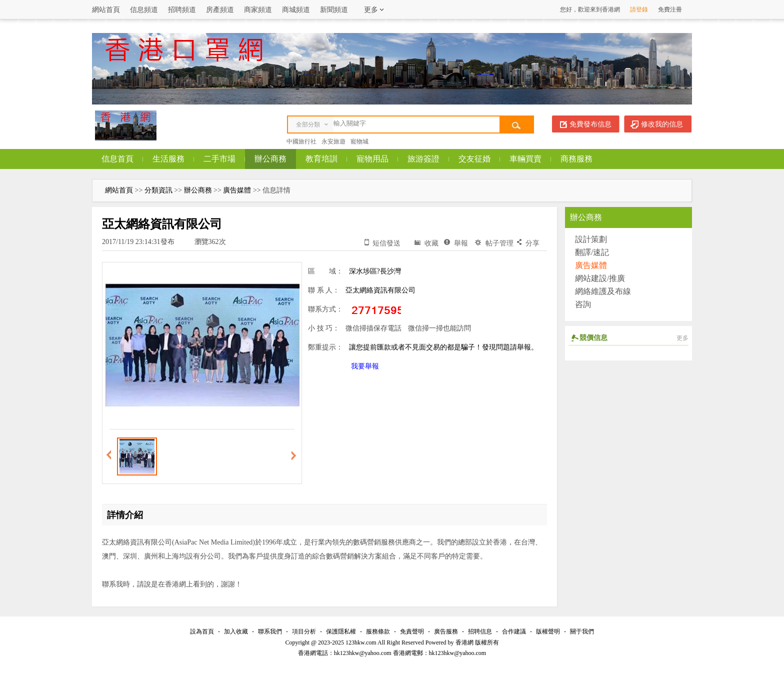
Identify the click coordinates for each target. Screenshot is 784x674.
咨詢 (583, 304)
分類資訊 (158, 190)
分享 (532, 243)
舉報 (461, 243)
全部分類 (308, 124)
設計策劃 (591, 239)
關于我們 (582, 631)
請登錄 (639, 9)
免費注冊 (670, 9)
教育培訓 (321, 159)
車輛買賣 (525, 159)
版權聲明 (548, 631)
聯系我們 (270, 631)
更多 (682, 338)
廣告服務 (446, 631)
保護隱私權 (341, 631)
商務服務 (576, 159)
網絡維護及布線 (603, 291)
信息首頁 (117, 159)
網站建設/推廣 (600, 278)
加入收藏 (236, 631)
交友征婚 (474, 159)
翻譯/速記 (592, 252)
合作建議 (514, 631)
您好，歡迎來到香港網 (590, 9)
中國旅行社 (301, 141)
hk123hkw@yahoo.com (458, 653)
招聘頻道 (182, 10)
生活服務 (168, 159)
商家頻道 (258, 10)
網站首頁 (106, 10)
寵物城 (359, 141)
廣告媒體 (237, 190)
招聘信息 (480, 631)
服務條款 (378, 631)
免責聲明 (412, 631)
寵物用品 (372, 159)
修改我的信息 (662, 124)
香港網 (464, 642)
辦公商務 (270, 159)
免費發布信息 (590, 124)
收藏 (431, 243)
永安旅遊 (333, 141)
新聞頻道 (334, 10)
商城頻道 (296, 10)
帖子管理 (499, 243)
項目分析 (304, 631)
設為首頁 (202, 631)
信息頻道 (144, 10)
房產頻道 (220, 10)
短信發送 (386, 243)
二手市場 (219, 159)
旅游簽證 (423, 159)
